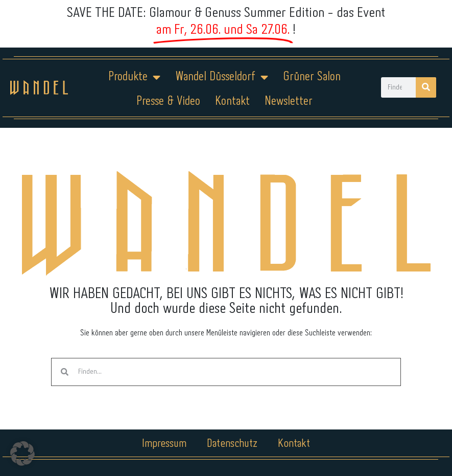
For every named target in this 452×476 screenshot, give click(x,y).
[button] (22, 454)
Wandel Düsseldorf (222, 77)
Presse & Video (168, 101)
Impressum (164, 444)
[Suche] (426, 87)
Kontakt (232, 101)
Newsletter (289, 101)
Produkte (134, 77)
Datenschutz (232, 444)
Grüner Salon (312, 77)
